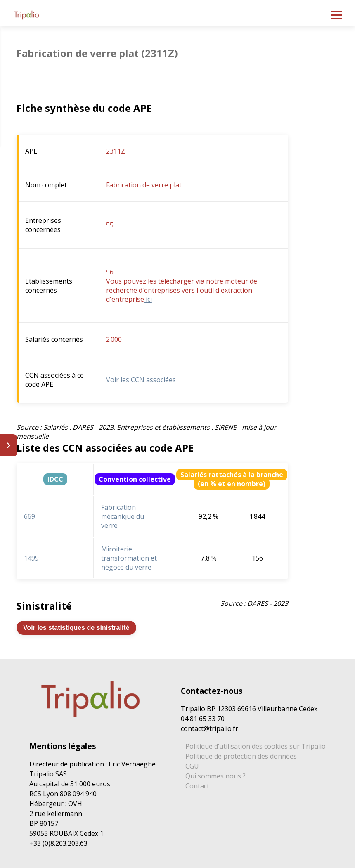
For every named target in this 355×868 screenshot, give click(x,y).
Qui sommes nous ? (215, 776)
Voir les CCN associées (141, 380)
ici (148, 299)
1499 (31, 558)
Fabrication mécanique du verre (123, 516)
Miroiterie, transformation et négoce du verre (129, 558)
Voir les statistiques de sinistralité (76, 628)
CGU (192, 766)
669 (30, 516)
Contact (197, 786)
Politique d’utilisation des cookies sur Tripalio (256, 746)
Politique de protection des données (241, 756)
